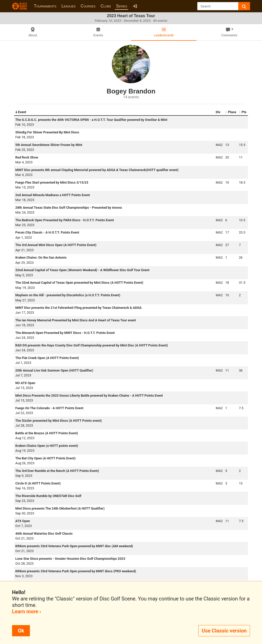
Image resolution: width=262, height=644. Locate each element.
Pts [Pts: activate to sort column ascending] (243, 112)
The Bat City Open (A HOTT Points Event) (46, 458)
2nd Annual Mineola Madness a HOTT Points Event (53, 195)
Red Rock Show (27, 157)
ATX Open (23, 521)
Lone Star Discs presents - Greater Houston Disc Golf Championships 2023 (70, 559)
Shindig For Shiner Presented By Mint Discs (47, 132)
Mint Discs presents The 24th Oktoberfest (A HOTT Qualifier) (60, 508)
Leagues (68, 6)
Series (122, 6)
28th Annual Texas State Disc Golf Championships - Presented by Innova (69, 208)
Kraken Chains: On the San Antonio (41, 257)
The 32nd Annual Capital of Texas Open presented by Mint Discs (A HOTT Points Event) (79, 283)
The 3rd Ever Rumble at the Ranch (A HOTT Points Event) (57, 471)
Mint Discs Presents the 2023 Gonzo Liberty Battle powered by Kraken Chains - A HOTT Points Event (89, 395)
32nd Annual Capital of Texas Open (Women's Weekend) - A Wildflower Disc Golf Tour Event (82, 270)
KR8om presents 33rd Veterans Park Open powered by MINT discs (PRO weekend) (76, 571)
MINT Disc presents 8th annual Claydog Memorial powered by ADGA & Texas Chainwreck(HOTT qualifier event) (97, 170)
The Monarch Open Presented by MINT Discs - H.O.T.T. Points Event (65, 333)
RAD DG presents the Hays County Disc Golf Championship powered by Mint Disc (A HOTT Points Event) (92, 345)
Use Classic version (224, 631)
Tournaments (45, 6)
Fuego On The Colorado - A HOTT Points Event (49, 408)
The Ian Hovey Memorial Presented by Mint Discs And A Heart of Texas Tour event (76, 320)
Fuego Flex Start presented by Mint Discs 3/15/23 (52, 182)
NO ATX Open (25, 383)
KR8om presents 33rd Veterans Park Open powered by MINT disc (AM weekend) (74, 546)
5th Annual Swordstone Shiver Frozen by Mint (49, 145)
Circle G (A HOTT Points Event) (38, 483)
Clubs (106, 6)
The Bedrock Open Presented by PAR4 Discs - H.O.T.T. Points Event (65, 220)
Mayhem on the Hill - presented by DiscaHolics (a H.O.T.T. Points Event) (68, 295)
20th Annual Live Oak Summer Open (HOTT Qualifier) (54, 370)
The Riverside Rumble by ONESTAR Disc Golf (48, 496)
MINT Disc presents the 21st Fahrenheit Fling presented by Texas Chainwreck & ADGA (78, 308)
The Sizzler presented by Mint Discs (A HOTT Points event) (59, 421)
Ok (21, 631)
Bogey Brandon (131, 91)
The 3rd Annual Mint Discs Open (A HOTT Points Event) (56, 245)
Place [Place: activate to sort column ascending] (231, 112)
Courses (88, 6)
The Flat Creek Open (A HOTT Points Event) (47, 358)
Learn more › (26, 611)
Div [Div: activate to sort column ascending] (218, 112)
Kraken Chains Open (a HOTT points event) (47, 446)
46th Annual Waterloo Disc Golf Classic (44, 534)
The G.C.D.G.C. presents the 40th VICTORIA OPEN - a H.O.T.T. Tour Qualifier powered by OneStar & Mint (91, 120)
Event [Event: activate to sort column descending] (21, 112)
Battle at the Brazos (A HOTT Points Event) (47, 433)
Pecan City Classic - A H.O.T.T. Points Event (47, 232)
